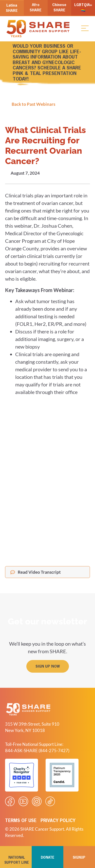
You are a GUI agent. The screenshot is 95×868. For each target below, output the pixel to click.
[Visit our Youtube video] (23, 801)
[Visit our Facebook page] (10, 801)
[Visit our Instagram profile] (37, 801)
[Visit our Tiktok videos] (50, 801)
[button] (85, 28)
